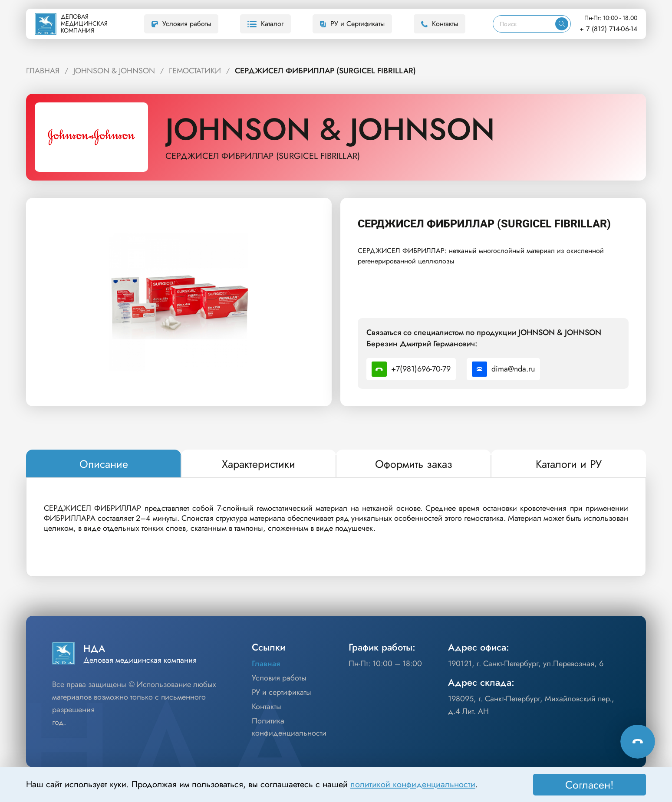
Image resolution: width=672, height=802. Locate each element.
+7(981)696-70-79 (411, 369)
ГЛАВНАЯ (43, 71)
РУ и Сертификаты (352, 24)
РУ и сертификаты (282, 692)
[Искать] (562, 24)
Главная (266, 664)
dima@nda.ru (503, 369)
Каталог (265, 24)
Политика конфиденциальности (289, 727)
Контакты (440, 24)
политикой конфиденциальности (413, 784)
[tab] (104, 464)
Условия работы (181, 24)
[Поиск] (524, 24)
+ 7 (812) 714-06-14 (608, 29)
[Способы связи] (638, 741)
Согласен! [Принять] (590, 785)
